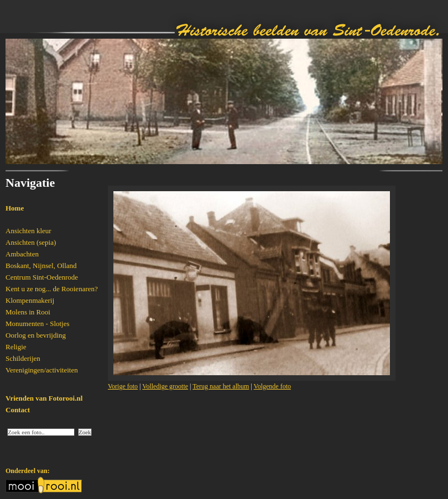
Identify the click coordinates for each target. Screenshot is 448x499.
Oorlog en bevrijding (36, 335)
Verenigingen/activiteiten (42, 370)
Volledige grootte (165, 386)
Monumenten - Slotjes (38, 324)
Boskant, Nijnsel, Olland (41, 266)
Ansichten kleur (28, 231)
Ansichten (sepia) (31, 242)
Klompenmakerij (30, 300)
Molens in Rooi (28, 312)
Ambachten (22, 254)
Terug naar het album (221, 386)
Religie (16, 347)
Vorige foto (123, 386)
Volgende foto (272, 386)
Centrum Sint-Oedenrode (42, 277)
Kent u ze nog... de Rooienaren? (52, 289)
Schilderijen (23, 358)
